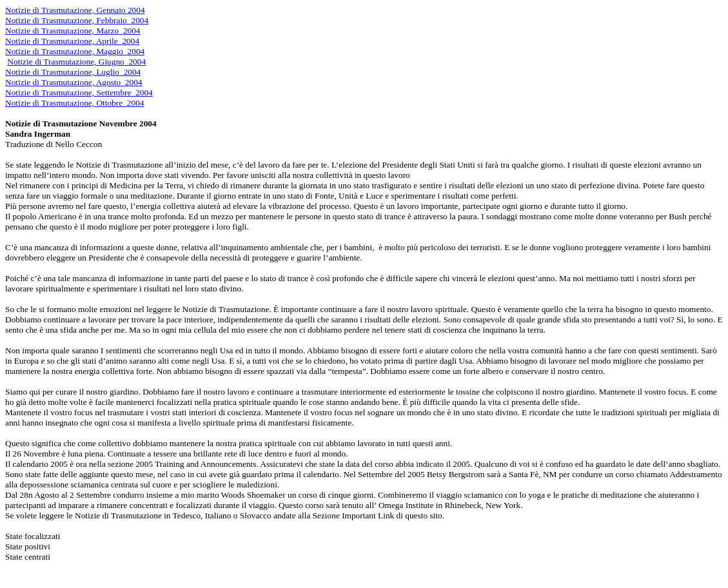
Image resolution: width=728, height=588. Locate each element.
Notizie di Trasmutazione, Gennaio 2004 (75, 10)
